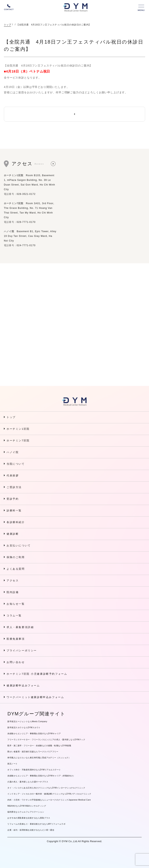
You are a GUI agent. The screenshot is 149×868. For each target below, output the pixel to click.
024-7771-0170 (26, 245)
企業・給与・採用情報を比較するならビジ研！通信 (31, 830)
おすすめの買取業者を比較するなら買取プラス (29, 818)
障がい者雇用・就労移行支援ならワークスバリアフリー (33, 752)
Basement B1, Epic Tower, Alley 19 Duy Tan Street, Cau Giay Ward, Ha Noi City (30, 236)
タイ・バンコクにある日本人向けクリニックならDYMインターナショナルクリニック (46, 788)
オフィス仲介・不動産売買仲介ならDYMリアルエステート (34, 770)
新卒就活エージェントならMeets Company (27, 721)
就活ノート (12, 764)
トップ (7, 25)
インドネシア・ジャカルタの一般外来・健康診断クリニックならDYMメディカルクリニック (49, 794)
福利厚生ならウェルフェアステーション (26, 812)
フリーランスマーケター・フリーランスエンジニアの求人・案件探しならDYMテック (46, 740)
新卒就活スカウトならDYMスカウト (24, 728)
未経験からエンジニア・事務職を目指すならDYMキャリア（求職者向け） (41, 776)
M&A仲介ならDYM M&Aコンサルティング (27, 806)
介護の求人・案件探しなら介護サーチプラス (28, 782)
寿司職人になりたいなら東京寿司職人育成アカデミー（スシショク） (39, 758)
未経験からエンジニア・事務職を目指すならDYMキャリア (34, 734)
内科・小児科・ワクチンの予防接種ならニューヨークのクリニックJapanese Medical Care (49, 800)
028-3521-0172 (26, 194)
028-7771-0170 (26, 222)
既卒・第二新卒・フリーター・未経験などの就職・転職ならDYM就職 (39, 746)
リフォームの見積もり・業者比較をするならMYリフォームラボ (36, 824)
